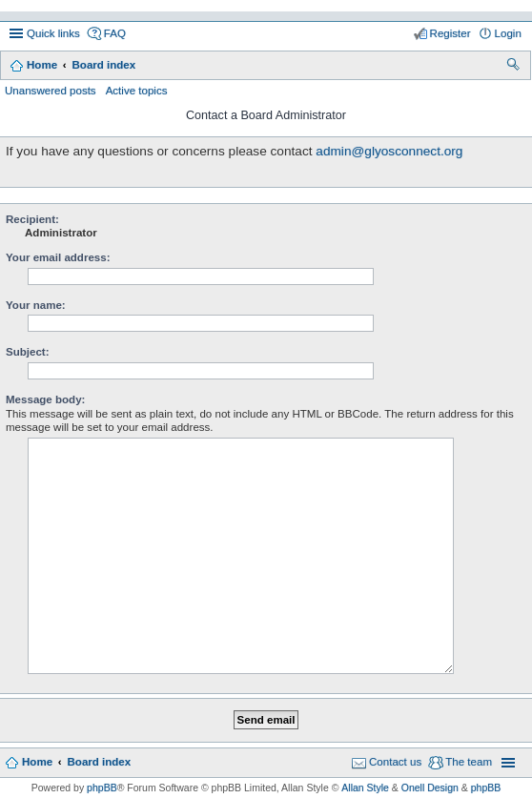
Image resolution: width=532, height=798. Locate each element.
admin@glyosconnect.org (389, 151)
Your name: (36, 305)
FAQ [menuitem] (115, 33)
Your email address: (58, 257)
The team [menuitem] (469, 762)
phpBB (102, 788)
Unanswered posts (51, 91)
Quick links (53, 33)
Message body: (45, 399)
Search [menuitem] (514, 67)
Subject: (28, 352)
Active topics (137, 91)
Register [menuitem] (450, 33)
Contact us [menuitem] (395, 762)
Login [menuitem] (508, 33)
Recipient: (32, 219)
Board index (103, 65)
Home (42, 65)
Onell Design (430, 788)
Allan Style (365, 788)
